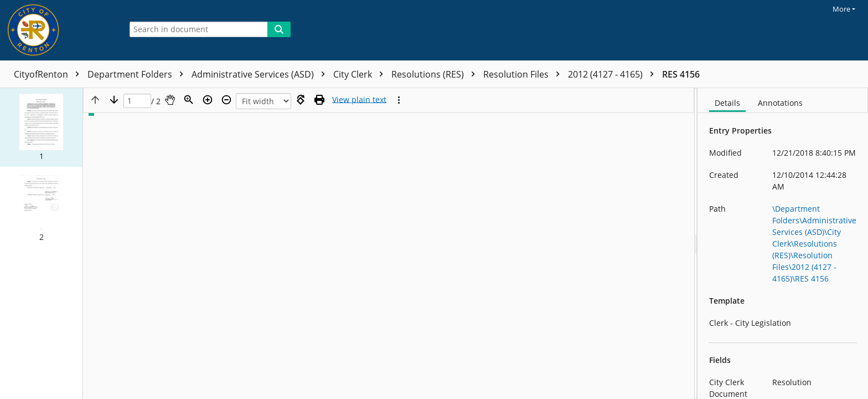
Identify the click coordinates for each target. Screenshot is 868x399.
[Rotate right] (301, 100)
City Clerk (361, 74)
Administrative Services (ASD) (261, 74)
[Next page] (114, 100)
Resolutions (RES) (436, 74)
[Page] (137, 101)
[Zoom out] (226, 100)
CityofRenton (49, 74)
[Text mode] (359, 100)
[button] (41, 127)
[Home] (58, 30)
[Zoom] (189, 100)
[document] (783, 244)
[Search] (279, 29)
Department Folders (138, 74)
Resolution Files (524, 74)
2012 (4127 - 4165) (614, 74)
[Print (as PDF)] (319, 100)
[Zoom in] (208, 100)
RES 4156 (681, 74)
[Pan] (170, 100)
